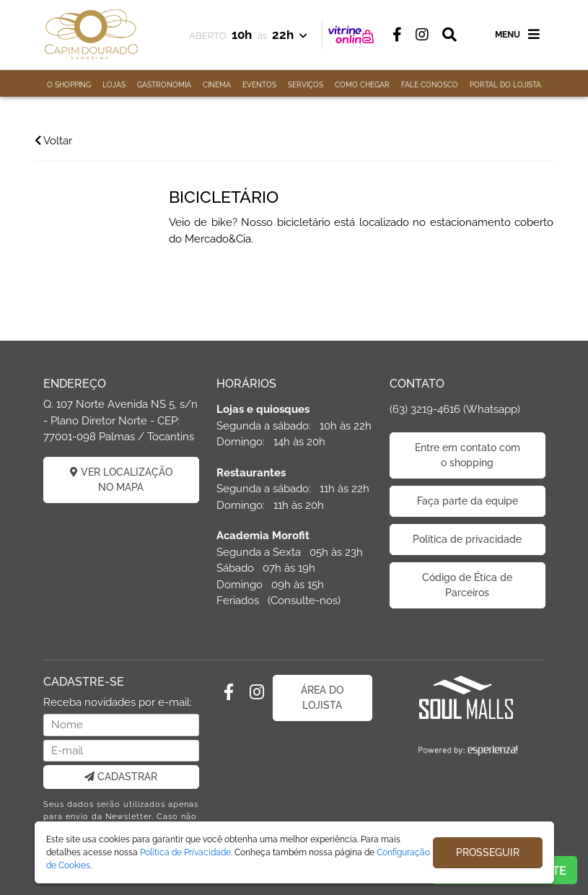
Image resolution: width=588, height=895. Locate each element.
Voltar (53, 141)
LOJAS (114, 85)
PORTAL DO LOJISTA (505, 85)
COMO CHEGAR (362, 85)
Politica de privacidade (467, 539)
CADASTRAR (121, 777)
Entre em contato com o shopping (468, 455)
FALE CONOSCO (430, 85)
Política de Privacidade (185, 852)
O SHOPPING (69, 85)
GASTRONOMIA (164, 85)
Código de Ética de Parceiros (467, 585)
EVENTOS (259, 85)
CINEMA (217, 85)
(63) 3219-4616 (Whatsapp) (455, 409)
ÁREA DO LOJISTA (322, 698)
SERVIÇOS (306, 85)
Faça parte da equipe (468, 501)
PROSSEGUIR (488, 852)
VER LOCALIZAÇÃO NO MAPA (121, 480)
